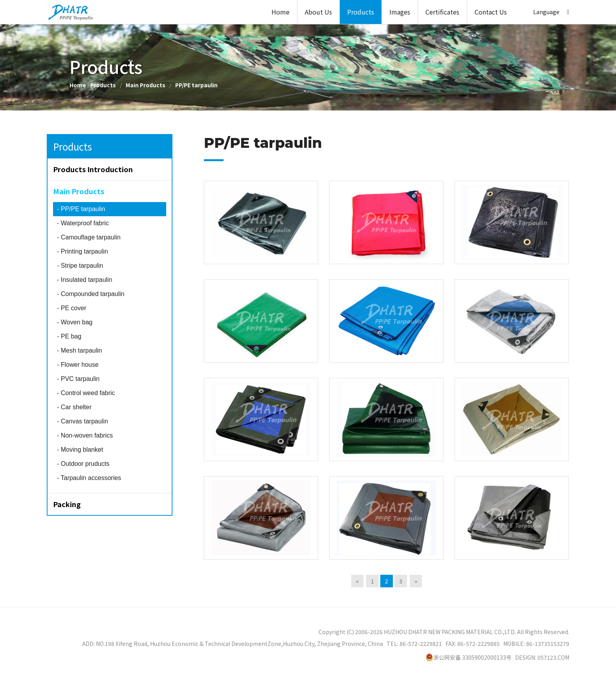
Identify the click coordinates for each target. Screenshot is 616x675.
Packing (67, 504)
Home (280, 12)
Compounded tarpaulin (91, 294)
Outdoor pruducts (83, 464)
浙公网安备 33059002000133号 (468, 657)
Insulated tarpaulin (85, 280)
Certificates (442, 12)
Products (361, 12)
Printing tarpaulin (82, 251)
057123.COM (553, 657)
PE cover (72, 308)
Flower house (78, 365)
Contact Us (491, 12)
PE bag (69, 336)
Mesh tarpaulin (80, 350)
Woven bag (75, 322)
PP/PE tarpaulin (196, 85)
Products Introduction (93, 169)
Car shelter (74, 407)
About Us (318, 12)
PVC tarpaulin (78, 379)
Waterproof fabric (83, 223)
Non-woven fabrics (85, 435)
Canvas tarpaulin (82, 421)
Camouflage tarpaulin (89, 237)
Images (400, 12)
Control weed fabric (86, 393)
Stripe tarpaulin (80, 266)
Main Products (146, 85)
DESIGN (525, 657)
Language (546, 12)
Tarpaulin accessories (89, 478)
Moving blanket (80, 450)
